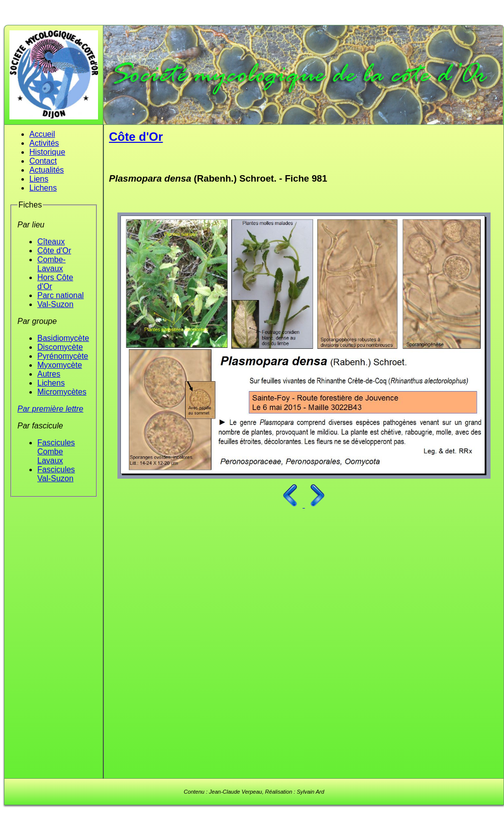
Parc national (60, 295)
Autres (49, 374)
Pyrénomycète (63, 356)
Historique (47, 152)
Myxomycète (60, 365)
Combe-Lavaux (51, 264)
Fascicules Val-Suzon (56, 474)
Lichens (43, 188)
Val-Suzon (55, 304)
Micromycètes (62, 392)
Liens (39, 179)
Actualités (47, 170)
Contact (43, 161)
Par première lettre (50, 409)
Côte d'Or (54, 251)
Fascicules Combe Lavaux (56, 452)
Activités (44, 143)
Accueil (42, 134)
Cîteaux (51, 242)
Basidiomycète (63, 338)
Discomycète (60, 347)
